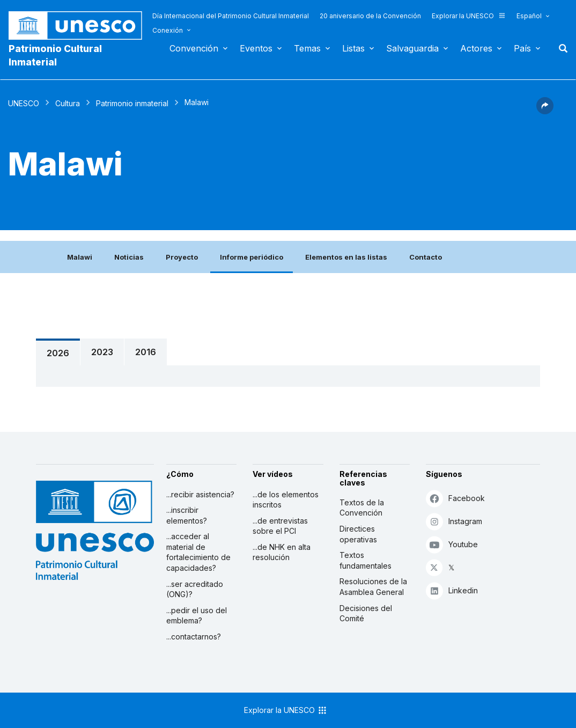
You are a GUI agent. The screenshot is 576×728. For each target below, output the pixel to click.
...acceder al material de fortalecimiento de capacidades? (198, 552)
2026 (58, 353)
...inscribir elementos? (187, 515)
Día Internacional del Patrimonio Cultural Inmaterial (231, 16)
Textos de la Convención (362, 508)
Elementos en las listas (346, 257)
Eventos (256, 48)
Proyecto (182, 257)
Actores (476, 48)
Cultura (68, 103)
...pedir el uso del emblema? (197, 616)
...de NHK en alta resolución (282, 552)
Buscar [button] (560, 48)
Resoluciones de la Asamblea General (373, 587)
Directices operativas (358, 534)
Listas (353, 48)
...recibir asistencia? (200, 494)
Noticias (129, 257)
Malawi (80, 257)
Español (529, 16)
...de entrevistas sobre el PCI (280, 526)
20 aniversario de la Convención (370, 16)
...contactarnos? (194, 637)
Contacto (426, 257)
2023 (102, 352)
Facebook (455, 498)
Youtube (452, 544)
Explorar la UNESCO (469, 16)
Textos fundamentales (365, 560)
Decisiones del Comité (366, 613)
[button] (545, 111)
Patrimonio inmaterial (132, 103)
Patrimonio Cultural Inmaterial (55, 55)
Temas (307, 48)
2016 (146, 352)
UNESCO (24, 103)
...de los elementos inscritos (286, 500)
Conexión (168, 30)
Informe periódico (252, 257)
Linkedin (452, 590)
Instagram (454, 521)
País (522, 48)
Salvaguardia (412, 48)
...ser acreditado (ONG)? (195, 589)
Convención (194, 48)
